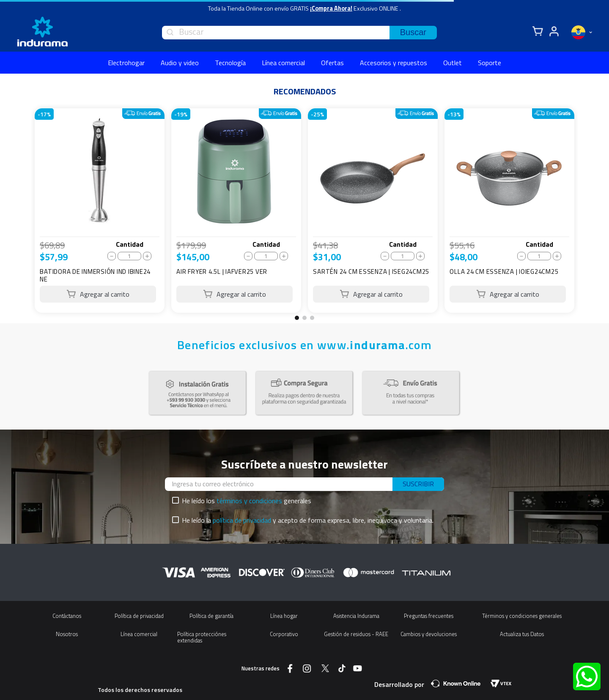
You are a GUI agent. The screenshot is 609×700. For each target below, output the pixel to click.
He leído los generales (247, 501)
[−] (112, 256)
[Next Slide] (586, 214)
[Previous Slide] (23, 214)
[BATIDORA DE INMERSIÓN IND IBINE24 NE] (100, 211)
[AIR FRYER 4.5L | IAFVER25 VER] (236, 211)
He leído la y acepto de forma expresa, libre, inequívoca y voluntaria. (308, 520)
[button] (297, 318)
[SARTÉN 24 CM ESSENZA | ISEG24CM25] (373, 211)
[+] (147, 256)
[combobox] (299, 33)
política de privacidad (242, 520)
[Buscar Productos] (413, 33)
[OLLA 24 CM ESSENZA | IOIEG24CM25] (509, 211)
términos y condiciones (249, 501)
